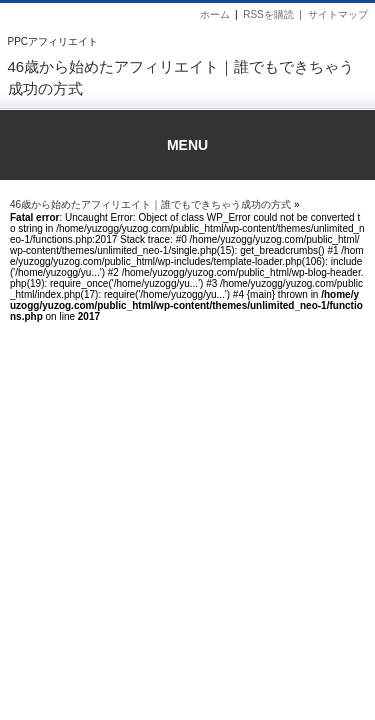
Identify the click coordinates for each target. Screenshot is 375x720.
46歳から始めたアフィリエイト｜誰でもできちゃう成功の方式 (150, 204)
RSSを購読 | (275, 14)
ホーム (215, 14)
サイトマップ (338, 14)
